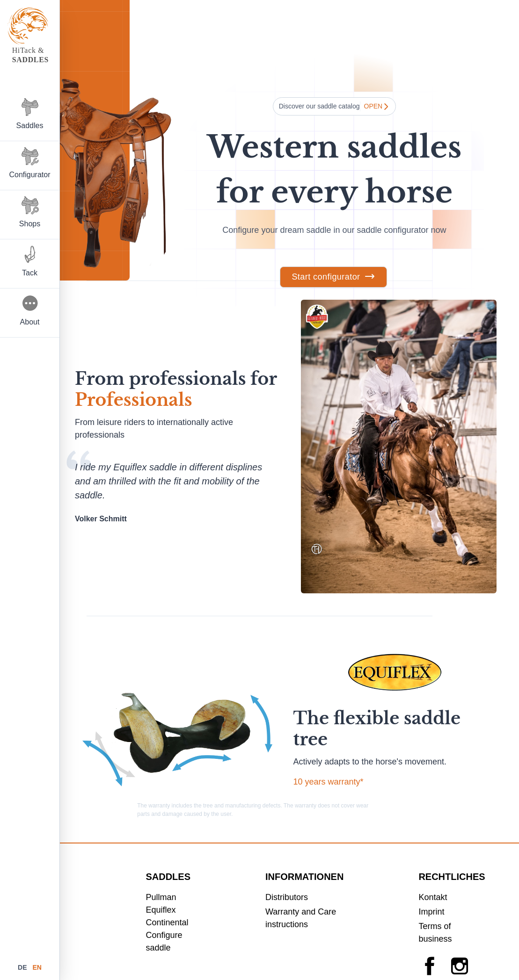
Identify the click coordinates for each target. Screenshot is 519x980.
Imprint (431, 912)
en (37, 967)
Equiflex (161, 910)
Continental (167, 922)
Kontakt (433, 897)
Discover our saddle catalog (334, 106)
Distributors (287, 897)
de (23, 967)
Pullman (161, 897)
